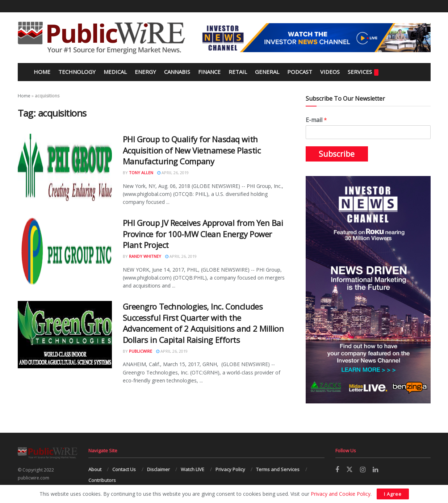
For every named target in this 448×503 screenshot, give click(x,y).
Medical (115, 72)
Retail (238, 72)
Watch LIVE (192, 469)
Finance (209, 72)
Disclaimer (158, 469)
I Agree (393, 494)
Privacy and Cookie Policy (341, 494)
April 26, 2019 (173, 173)
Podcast (300, 72)
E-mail (316, 120)
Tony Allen (141, 173)
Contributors (102, 480)
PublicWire (141, 351)
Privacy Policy (230, 469)
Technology (77, 72)
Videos (330, 72)
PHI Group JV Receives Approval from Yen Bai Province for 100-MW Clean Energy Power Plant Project (203, 234)
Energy (145, 72)
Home (41, 72)
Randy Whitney (145, 256)
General (267, 72)
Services (363, 72)
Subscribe (337, 154)
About (95, 469)
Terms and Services (278, 469)
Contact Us (124, 469)
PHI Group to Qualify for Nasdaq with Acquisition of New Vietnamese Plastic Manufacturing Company (192, 150)
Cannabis (177, 72)
